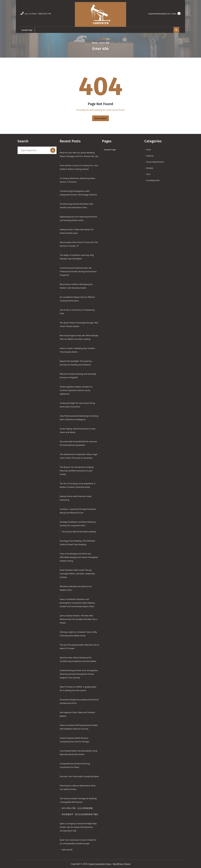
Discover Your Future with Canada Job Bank (79, 776)
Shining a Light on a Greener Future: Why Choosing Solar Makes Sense (78, 634)
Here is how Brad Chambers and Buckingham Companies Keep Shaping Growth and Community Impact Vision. (78, 603)
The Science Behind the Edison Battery (79, 532)
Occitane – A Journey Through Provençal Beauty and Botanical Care (78, 511)
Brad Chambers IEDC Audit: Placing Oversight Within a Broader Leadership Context (77, 574)
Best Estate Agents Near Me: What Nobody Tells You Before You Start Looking (79, 337)
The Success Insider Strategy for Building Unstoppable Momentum (78, 800)
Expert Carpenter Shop (100, 864)
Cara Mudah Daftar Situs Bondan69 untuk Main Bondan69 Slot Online (79, 753)
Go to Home (101, 118)
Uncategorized (153, 180)
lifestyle (150, 168)
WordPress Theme (122, 864)
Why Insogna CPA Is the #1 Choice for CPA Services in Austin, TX (79, 244)
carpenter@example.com (159, 14)
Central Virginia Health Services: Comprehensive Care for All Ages (74, 740)
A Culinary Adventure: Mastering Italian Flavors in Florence (77, 180)
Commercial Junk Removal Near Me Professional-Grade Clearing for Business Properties (78, 271)
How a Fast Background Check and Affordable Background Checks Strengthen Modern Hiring (79, 557)
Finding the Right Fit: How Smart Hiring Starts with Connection (77, 405)
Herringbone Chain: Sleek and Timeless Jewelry (77, 714)
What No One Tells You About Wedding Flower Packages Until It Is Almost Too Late (79, 154)
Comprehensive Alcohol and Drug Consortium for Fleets (75, 765)
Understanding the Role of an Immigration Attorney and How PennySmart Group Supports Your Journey (79, 674)
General (150, 156)
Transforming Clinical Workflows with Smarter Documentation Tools (76, 206)
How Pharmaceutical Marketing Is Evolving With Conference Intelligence (79, 418)
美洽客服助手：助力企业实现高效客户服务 (80, 814)
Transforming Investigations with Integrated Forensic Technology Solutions (78, 193)
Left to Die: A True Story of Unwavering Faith (77, 312)
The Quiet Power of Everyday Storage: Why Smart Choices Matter (79, 324)
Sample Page (27, 30)
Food (149, 150)
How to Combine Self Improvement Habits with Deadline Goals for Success (79, 727)
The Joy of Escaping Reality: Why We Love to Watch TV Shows (79, 647)
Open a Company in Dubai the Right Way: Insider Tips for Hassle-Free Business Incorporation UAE (78, 827)
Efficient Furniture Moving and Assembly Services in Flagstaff (78, 376)
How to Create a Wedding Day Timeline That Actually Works (77, 350)
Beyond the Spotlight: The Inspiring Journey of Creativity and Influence (76, 363)
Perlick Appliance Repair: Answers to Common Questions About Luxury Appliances (76, 390)
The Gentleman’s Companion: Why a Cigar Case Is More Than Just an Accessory (79, 456)
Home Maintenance (155, 162)
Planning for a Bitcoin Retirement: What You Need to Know (78, 787)
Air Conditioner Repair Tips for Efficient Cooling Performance (77, 299)
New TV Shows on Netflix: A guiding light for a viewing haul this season (78, 689)
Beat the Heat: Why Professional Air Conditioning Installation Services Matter (78, 659)
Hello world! (67, 850)
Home (95, 43)
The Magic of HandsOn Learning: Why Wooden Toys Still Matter (77, 257)
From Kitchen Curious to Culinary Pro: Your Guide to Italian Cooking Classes (79, 167)
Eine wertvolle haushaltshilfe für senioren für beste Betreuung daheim (78, 443)
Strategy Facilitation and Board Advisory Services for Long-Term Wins (78, 524)
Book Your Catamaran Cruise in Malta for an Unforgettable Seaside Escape (78, 842)
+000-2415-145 (45, 14)
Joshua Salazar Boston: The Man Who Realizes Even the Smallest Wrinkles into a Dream (79, 619)
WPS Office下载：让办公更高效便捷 (77, 808)
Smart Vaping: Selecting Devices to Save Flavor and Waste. (78, 430)
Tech (148, 174)
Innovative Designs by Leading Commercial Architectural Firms (79, 701)
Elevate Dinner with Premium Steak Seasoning (76, 498)
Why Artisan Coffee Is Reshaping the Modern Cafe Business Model (76, 286)
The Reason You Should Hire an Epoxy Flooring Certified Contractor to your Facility (77, 471)
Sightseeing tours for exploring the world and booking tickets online (78, 218)
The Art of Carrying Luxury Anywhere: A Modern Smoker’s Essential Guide (77, 485)
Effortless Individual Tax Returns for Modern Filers (76, 588)
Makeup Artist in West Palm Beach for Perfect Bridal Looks (77, 231)
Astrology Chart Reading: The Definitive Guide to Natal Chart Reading (77, 543)
